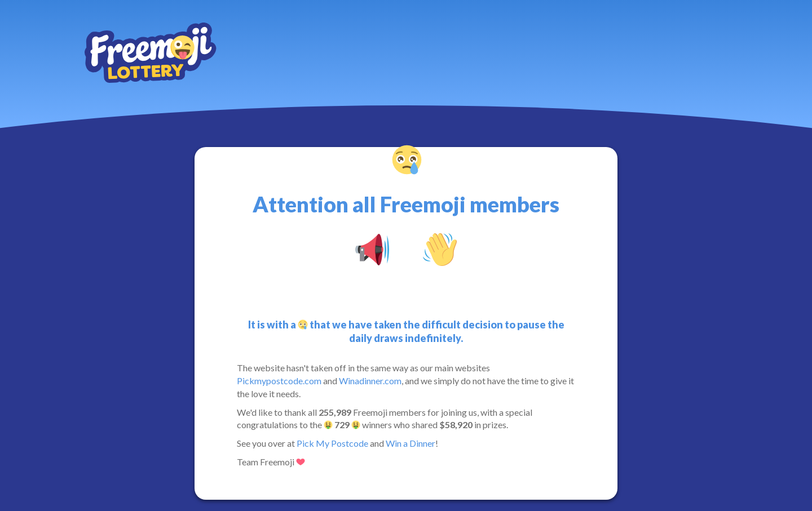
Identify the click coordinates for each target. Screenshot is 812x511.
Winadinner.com (370, 381)
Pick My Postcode (332, 443)
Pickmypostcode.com (279, 381)
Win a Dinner (411, 443)
